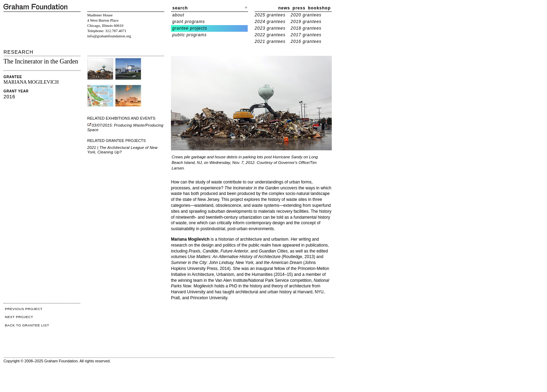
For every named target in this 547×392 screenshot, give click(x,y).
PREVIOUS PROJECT (24, 309)
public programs (190, 35)
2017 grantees (306, 35)
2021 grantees (270, 42)
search (180, 8)
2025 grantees (270, 15)
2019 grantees (306, 22)
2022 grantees (270, 35)
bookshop (319, 8)
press (299, 8)
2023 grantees (270, 28)
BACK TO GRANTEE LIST (27, 325)
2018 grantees (306, 28)
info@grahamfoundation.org (109, 36)
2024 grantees (270, 22)
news (284, 8)
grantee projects (190, 28)
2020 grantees (306, 15)
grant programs (189, 22)
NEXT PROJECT (19, 317)
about (178, 15)
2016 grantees (306, 42)
